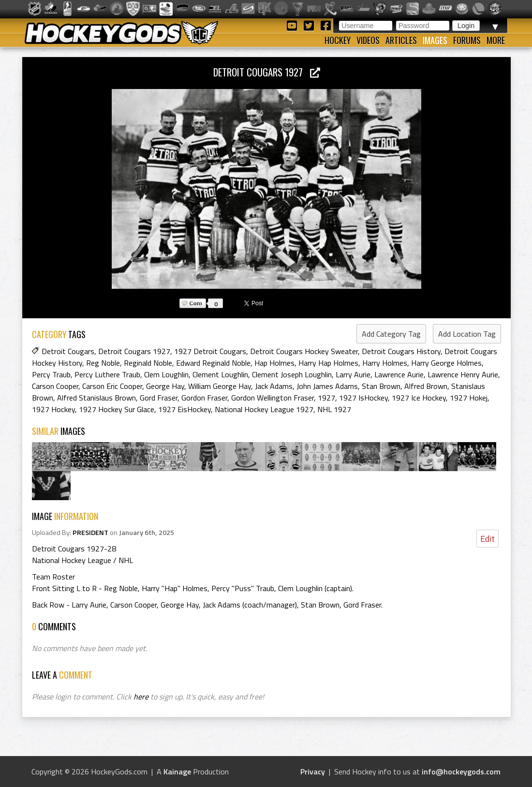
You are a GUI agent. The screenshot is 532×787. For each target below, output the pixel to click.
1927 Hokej (469, 398)
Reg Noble (103, 363)
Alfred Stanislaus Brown (96, 398)
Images (435, 40)
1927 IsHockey (363, 398)
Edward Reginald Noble (213, 363)
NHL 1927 (334, 409)
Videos (368, 40)
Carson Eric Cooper (112, 386)
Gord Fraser (159, 398)
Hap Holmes (274, 363)
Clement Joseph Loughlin (292, 374)
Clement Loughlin (220, 374)
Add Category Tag (391, 334)
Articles (401, 40)
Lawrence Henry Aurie (463, 374)
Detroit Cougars (68, 351)
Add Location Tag (467, 334)
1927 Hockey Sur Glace (117, 409)
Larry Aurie (353, 374)
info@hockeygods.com (461, 772)
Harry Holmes (385, 363)
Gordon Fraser (204, 398)
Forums (467, 40)
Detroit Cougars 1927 (267, 72)
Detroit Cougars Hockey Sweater (304, 351)
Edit (488, 539)
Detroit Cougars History (401, 351)
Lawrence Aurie (399, 374)
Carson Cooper (55, 386)
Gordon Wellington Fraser (273, 398)
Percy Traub (51, 374)
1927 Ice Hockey (419, 398)
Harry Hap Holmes (328, 363)
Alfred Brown (426, 386)
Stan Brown (381, 386)
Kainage (177, 772)
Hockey (338, 40)
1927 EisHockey (185, 409)
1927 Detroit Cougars (210, 351)
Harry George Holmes (446, 363)
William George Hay (220, 386)
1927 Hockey (53, 409)
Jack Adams (274, 386)
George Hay (165, 386)
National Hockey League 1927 (264, 409)
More (496, 40)
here (141, 697)
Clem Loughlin (166, 374)
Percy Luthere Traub (107, 374)
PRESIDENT (90, 533)
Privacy (313, 772)
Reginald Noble (148, 363)
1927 (326, 398)
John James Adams (327, 386)
